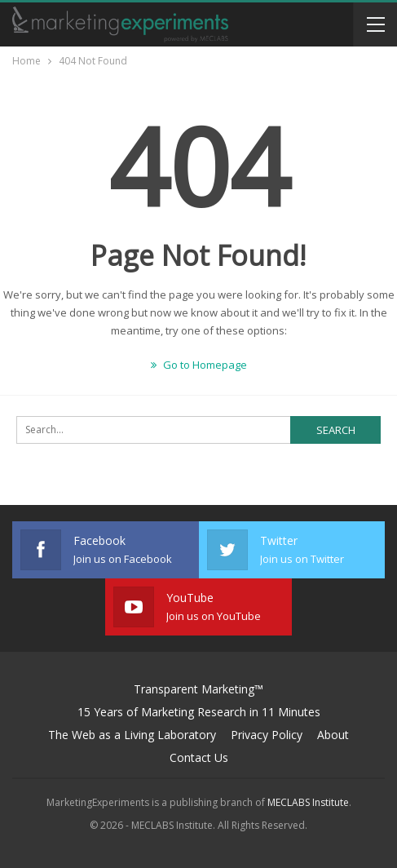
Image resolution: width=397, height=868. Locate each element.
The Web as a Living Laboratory (132, 735)
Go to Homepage (199, 365)
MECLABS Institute (308, 802)
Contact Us (199, 757)
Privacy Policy (267, 735)
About (333, 735)
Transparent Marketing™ (198, 689)
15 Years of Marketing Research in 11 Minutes (199, 712)
